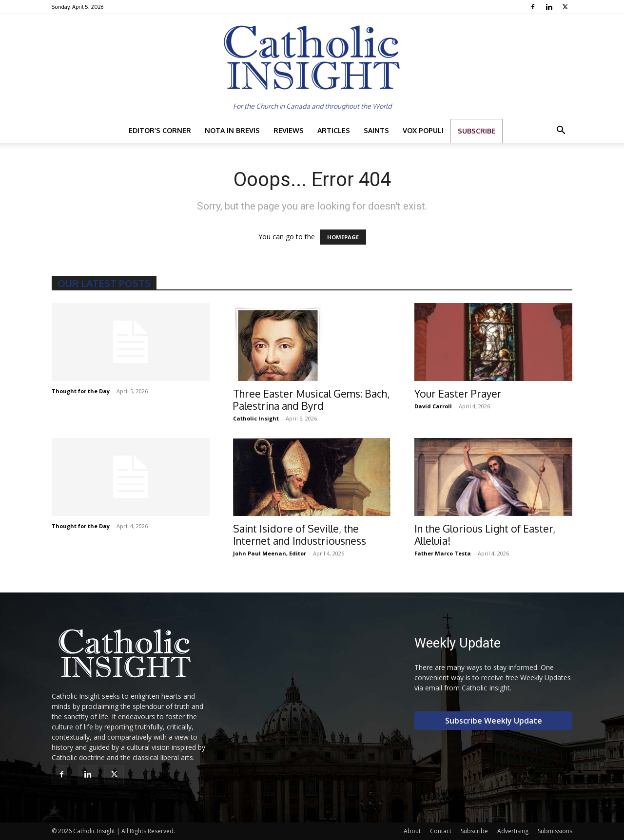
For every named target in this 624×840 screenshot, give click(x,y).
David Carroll (433, 406)
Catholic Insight (256, 418)
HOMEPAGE (343, 237)
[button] (561, 131)
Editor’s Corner (160, 130)
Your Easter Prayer (458, 393)
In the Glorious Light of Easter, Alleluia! (485, 535)
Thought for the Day (81, 391)
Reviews (289, 130)
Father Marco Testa (443, 553)
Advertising (513, 831)
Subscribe (477, 131)
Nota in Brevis (232, 130)
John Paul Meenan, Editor (270, 553)
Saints (376, 130)
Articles (334, 130)
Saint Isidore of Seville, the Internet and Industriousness (300, 535)
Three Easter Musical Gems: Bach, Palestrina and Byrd (311, 400)
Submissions (555, 831)
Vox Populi (423, 130)
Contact (441, 831)
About (412, 831)
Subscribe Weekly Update (494, 721)
